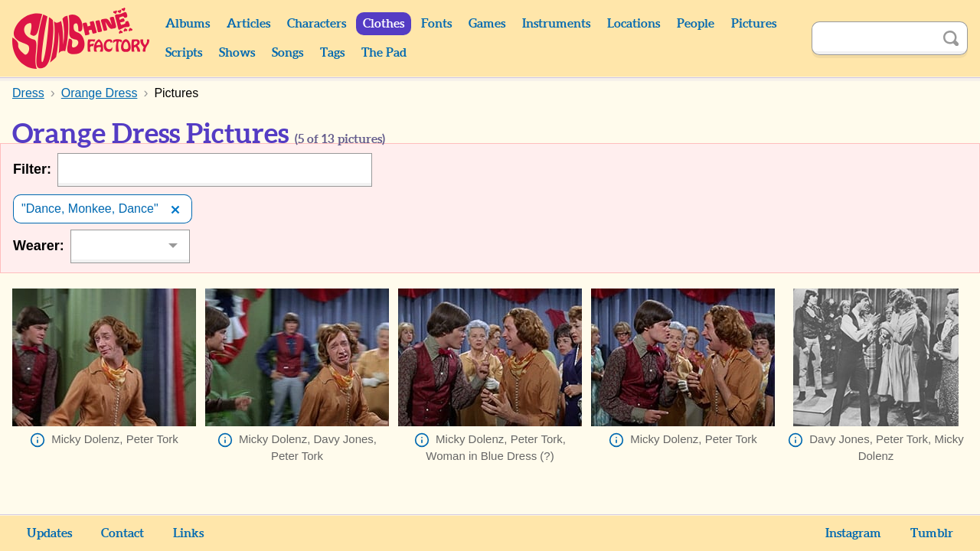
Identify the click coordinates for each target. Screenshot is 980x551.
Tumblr (932, 533)
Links (188, 533)
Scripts (184, 53)
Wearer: (39, 246)
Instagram (853, 533)
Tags (332, 53)
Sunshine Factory (82, 38)
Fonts (436, 24)
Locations (634, 24)
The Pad (384, 53)
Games (487, 24)
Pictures (754, 24)
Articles (248, 24)
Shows (237, 53)
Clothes (384, 24)
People (696, 24)
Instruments (556, 24)
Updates (49, 533)
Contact (122, 533)
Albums (188, 24)
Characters (317, 24)
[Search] (873, 38)
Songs (287, 53)
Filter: (32, 169)
